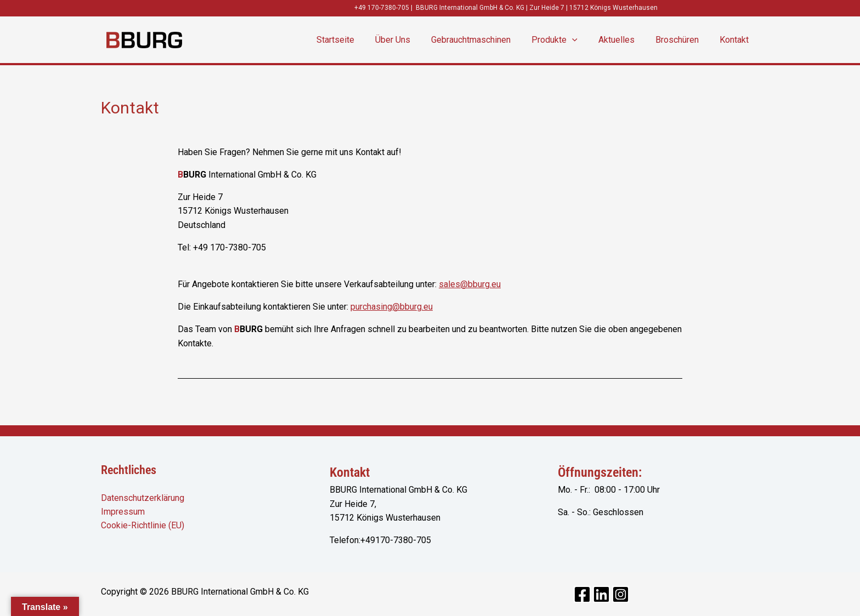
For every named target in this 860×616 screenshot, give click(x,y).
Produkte (566, 40)
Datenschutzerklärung (143, 498)
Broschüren (682, 40)
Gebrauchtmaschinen (486, 40)
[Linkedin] (601, 594)
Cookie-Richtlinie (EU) (143, 526)
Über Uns (411, 40)
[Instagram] (621, 594)
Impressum (123, 512)
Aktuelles (625, 40)
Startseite (357, 40)
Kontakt (736, 40)
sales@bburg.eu (470, 284)
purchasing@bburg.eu (392, 307)
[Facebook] (582, 594)
